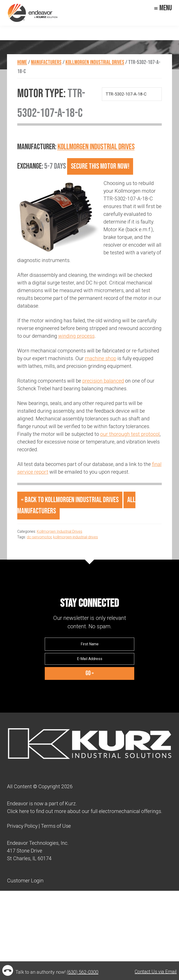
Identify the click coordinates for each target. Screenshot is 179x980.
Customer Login (25, 881)
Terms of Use (55, 826)
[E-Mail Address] (89, 659)
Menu (166, 8)
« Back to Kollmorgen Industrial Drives (70, 500)
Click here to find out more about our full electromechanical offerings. (85, 811)
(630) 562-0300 (83, 972)
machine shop (101, 358)
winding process (76, 336)
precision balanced (103, 381)
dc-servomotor (39, 537)
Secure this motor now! (100, 166)
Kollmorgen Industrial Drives (96, 147)
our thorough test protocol (130, 434)
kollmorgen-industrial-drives (76, 537)
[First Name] (89, 644)
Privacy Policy (22, 826)
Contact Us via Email (156, 972)
